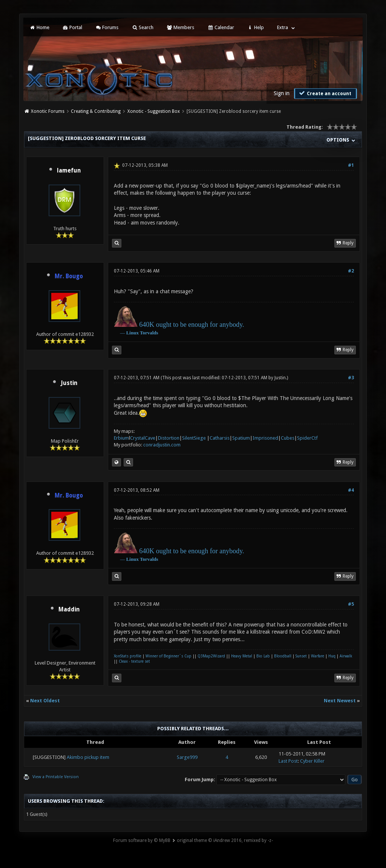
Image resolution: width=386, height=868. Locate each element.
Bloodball (283, 656)
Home (39, 27)
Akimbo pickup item (88, 757)
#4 (351, 490)
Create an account (325, 93)
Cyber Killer (312, 761)
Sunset (301, 656)
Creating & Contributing (96, 111)
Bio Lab (263, 656)
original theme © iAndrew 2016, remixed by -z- (225, 840)
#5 (351, 604)
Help (256, 27)
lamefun (69, 171)
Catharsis (220, 438)
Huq (332, 656)
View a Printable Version (56, 777)
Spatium (241, 438)
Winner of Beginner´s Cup (168, 656)
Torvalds (149, 333)
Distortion (169, 438)
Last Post (288, 761)
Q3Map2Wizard (211, 656)
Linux (132, 333)
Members (180, 27)
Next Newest (340, 701)
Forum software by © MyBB (142, 840)
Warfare (318, 656)
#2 (351, 271)
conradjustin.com (162, 445)
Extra (283, 27)
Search (142, 27)
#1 (351, 165)
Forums (107, 27)
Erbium (121, 438)
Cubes (288, 438)
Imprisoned (265, 438)
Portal (72, 27)
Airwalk (346, 656)
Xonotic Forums (48, 111)
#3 (351, 378)
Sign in (282, 93)
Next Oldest (45, 701)
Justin (69, 383)
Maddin (69, 609)
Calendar (221, 27)
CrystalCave (143, 438)
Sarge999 (187, 757)
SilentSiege (194, 438)
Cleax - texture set (134, 661)
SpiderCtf (307, 438)
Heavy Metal (242, 656)
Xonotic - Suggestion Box (154, 111)
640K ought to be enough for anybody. (191, 325)
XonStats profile (128, 656)
